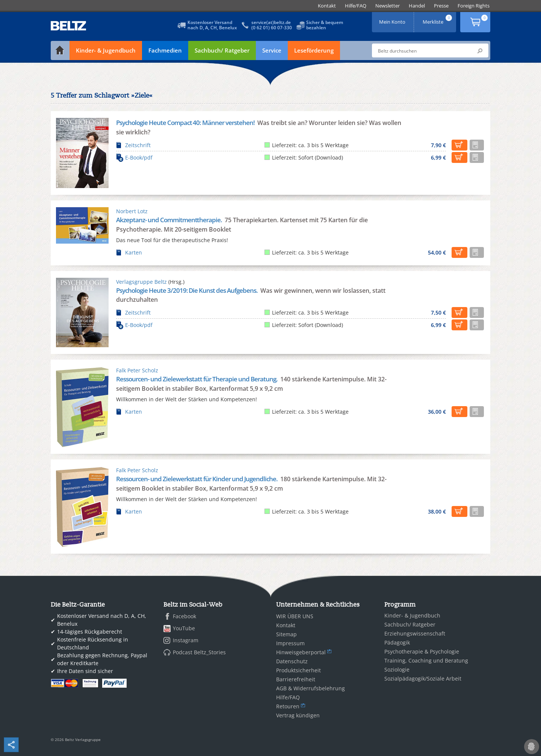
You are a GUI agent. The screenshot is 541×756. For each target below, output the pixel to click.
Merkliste (438, 19)
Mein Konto (393, 19)
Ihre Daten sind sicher (85, 671)
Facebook (184, 616)
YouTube (184, 628)
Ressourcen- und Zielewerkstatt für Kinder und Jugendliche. (197, 479)
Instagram (186, 640)
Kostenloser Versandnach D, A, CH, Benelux (212, 25)
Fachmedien (165, 50)
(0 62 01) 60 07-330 (272, 28)
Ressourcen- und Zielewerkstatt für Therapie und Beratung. (197, 379)
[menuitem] (327, 6)
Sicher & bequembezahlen (325, 25)
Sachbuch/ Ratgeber (222, 50)
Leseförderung (314, 50)
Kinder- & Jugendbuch (106, 50)
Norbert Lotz (132, 211)
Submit (480, 51)
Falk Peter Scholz (137, 370)
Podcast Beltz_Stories (199, 652)
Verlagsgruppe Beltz (141, 282)
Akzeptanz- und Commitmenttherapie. (170, 220)
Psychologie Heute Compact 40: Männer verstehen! (186, 123)
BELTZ (69, 26)
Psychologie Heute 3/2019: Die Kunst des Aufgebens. (187, 290)
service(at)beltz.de (271, 22)
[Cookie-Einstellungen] (532, 747)
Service (272, 50)
